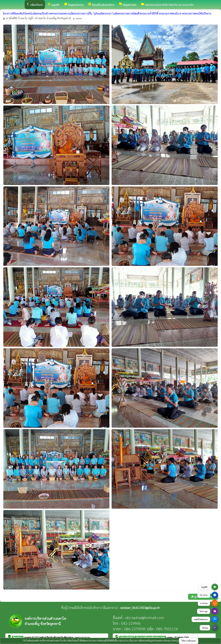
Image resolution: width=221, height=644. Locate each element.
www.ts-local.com (82, 637)
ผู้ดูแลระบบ (18, 637)
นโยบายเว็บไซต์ (126, 637)
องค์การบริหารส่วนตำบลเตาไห (52, 637)
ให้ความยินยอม (189, 641)
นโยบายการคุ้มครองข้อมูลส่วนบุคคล (150, 637)
